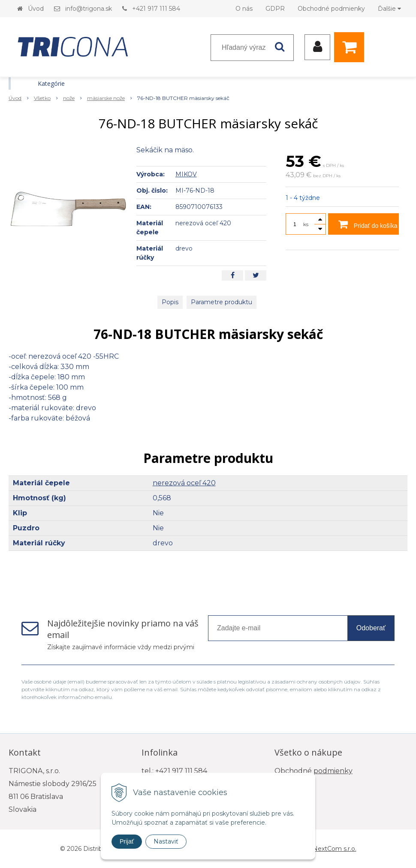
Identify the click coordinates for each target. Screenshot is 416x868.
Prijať (127, 841)
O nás (244, 9)
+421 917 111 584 (156, 9)
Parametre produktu (222, 302)
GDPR (275, 9)
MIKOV (186, 174)
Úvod (36, 9)
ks (306, 224)
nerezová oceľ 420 (184, 483)
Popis (170, 302)
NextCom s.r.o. (335, 849)
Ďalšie (389, 9)
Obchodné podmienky (331, 9)
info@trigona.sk (89, 9)
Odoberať (371, 628)
